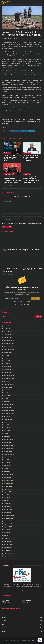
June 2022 (7, 463)
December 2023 (9, 410)
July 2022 (7, 460)
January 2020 (8, 547)
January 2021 (8, 512)
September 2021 (9, 489)
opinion (4, 631)
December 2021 (9, 480)
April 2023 (7, 434)
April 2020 (7, 539)
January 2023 (8, 442)
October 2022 (8, 451)
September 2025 (9, 349)
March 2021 (7, 506)
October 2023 (8, 416)
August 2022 (8, 457)
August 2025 (8, 352)
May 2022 (7, 466)
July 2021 (6, 495)
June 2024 (7, 393)
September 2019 (9, 553)
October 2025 (8, 346)
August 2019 (8, 556)
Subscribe (35, 298)
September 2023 (9, 419)
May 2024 (7, 396)
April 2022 (7, 469)
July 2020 (7, 530)
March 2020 (7, 541)
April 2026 (7, 329)
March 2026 (7, 332)
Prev (6, 186)
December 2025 (9, 341)
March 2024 (7, 402)
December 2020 (9, 515)
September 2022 (9, 454)
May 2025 (7, 361)
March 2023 (7, 437)
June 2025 (7, 358)
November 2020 (9, 518)
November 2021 (8, 483)
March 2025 (7, 367)
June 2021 (7, 498)
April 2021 (7, 504)
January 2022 (8, 477)
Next (10, 186)
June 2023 (7, 428)
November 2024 (9, 378)
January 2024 (8, 407)
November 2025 (9, 344)
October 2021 (8, 486)
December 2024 (9, 376)
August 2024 (8, 387)
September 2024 (9, 384)
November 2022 (9, 448)
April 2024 (7, 399)
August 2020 (8, 527)
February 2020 (8, 544)
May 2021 (7, 501)
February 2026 (8, 335)
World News (7, 153)
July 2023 (7, 425)
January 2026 (8, 338)
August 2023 (8, 422)
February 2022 (8, 475)
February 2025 (8, 370)
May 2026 (7, 326)
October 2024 (8, 381)
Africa (3, 628)
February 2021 (8, 509)
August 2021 (8, 492)
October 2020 (8, 521)
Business (4, 617)
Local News (5, 614)
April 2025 (7, 364)
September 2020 (9, 524)
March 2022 (7, 472)
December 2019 (9, 550)
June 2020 (7, 533)
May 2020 (7, 536)
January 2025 (8, 373)
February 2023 (8, 440)
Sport (3, 624)
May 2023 (7, 431)
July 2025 (7, 355)
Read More (22, 591)
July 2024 (7, 390)
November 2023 (9, 413)
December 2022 (9, 445)
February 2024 (8, 405)
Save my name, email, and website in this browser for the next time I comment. (22, 223)
